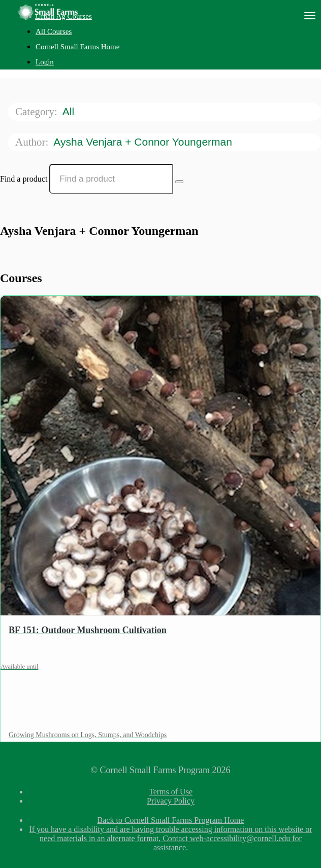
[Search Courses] (179, 182)
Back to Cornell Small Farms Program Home (171, 820)
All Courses (54, 31)
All (70, 111)
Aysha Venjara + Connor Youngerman (144, 142)
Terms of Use (171, 792)
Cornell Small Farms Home (77, 47)
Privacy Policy (171, 801)
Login (45, 62)
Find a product (24, 179)
